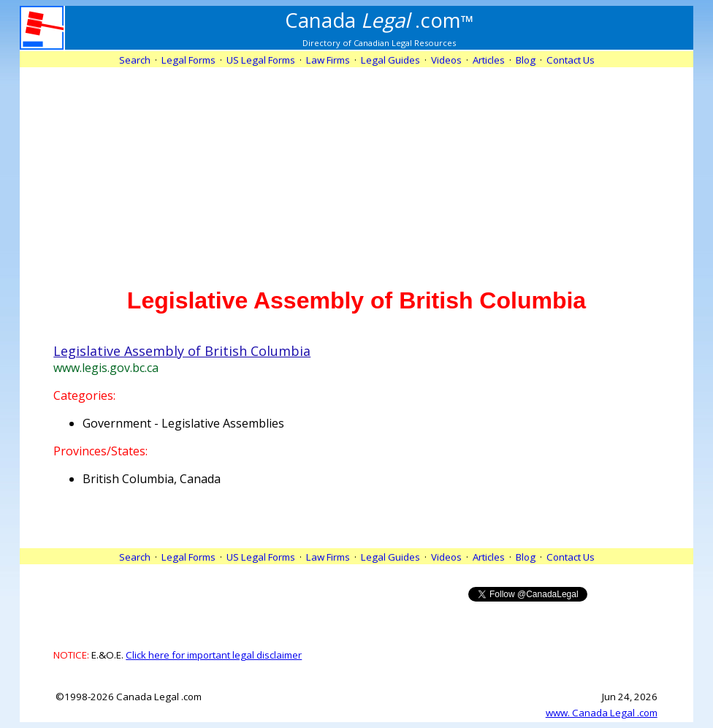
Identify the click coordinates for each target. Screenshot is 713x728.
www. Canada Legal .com (602, 713)
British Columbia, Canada (152, 479)
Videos (446, 60)
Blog (526, 60)
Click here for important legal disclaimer (214, 655)
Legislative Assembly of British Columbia (182, 351)
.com (380, 20)
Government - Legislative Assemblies (183, 423)
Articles (489, 60)
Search (135, 60)
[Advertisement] (356, 170)
